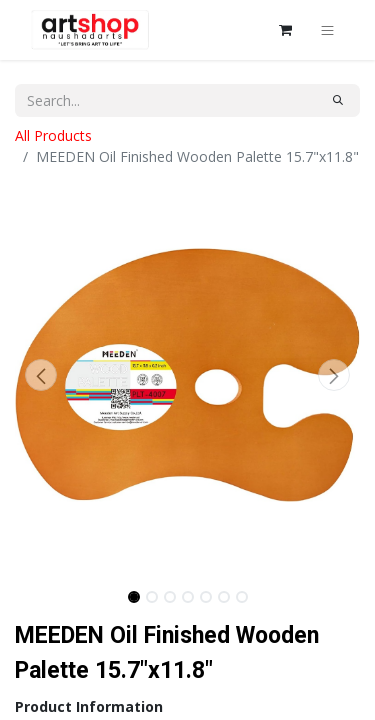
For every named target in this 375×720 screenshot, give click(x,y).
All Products (53, 135)
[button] (41, 375)
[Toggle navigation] (327, 30)
